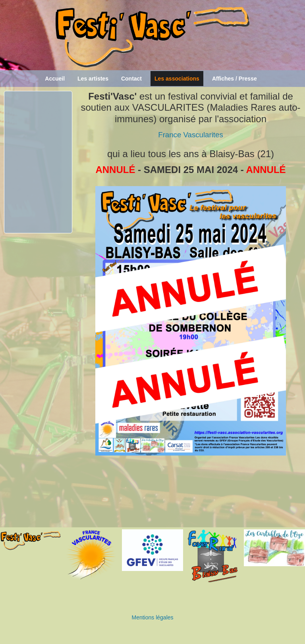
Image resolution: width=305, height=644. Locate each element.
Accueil (55, 79)
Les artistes (93, 79)
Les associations (177, 79)
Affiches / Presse (235, 79)
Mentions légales (152, 617)
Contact (131, 79)
